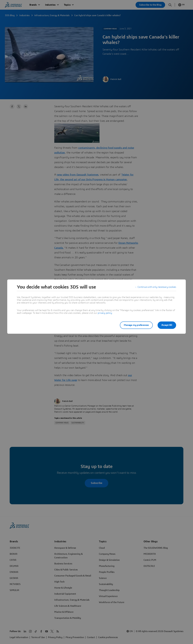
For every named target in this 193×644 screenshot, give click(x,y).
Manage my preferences (136, 325)
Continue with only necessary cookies (157, 287)
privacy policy (105, 313)
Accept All (167, 325)
